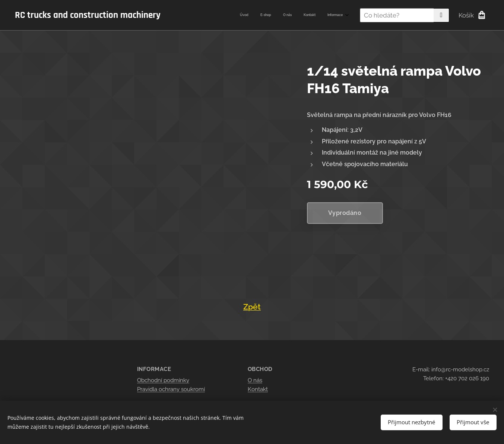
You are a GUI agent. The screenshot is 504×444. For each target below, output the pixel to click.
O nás (255, 380)
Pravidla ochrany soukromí (171, 389)
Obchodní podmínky (163, 380)
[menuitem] (297, 15)
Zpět (252, 307)
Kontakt (258, 389)
